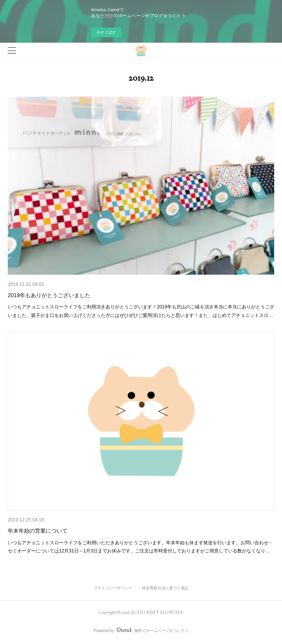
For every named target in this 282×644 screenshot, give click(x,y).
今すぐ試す (106, 32)
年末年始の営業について (38, 531)
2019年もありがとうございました (49, 295)
